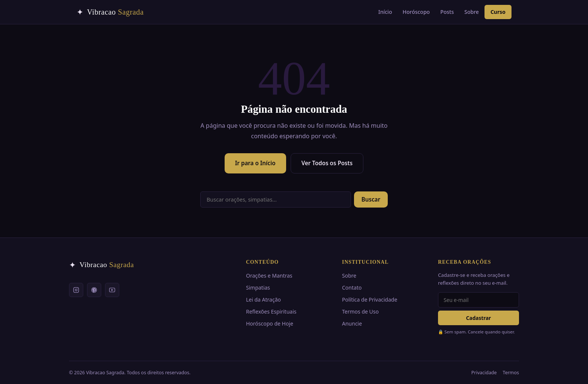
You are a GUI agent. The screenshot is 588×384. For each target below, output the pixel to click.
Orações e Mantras (269, 276)
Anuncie (352, 323)
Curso (498, 12)
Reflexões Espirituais (271, 312)
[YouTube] (112, 290)
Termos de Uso (360, 312)
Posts (447, 12)
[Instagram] (76, 290)
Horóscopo (416, 12)
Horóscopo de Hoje (270, 323)
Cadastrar (478, 318)
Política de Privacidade (370, 300)
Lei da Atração (263, 300)
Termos (511, 373)
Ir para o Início (255, 163)
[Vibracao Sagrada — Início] (110, 12)
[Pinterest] (94, 290)
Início (385, 12)
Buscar (371, 199)
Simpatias (258, 288)
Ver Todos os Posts (327, 163)
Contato (352, 288)
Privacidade (484, 373)
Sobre (472, 12)
